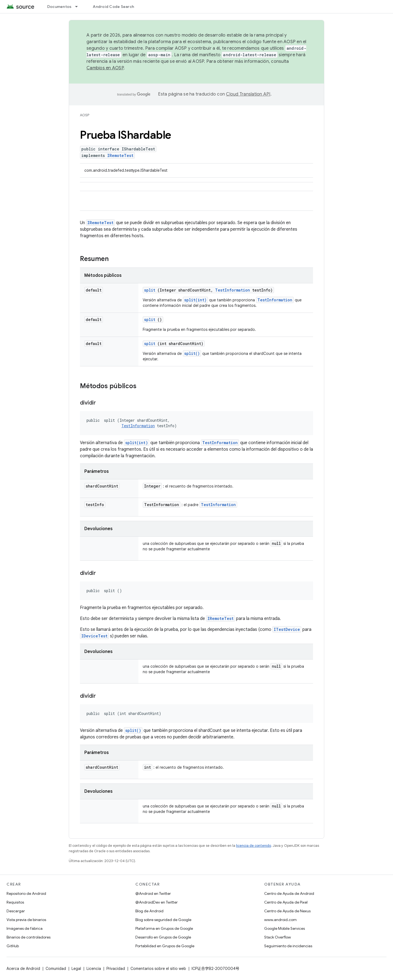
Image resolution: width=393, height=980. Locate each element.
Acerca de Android (23, 969)
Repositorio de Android (26, 893)
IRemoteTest (120, 155)
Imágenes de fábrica (25, 928)
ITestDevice (287, 629)
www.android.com (280, 920)
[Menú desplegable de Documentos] (79, 7)
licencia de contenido (254, 846)
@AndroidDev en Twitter (157, 902)
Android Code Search (113, 7)
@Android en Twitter (153, 893)
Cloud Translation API (248, 94)
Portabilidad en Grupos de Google (165, 946)
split (150, 290)
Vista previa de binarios (26, 920)
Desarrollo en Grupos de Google (163, 937)
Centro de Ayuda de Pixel (286, 902)
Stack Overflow (278, 937)
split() (192, 353)
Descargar (16, 911)
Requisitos (15, 902)
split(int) (195, 300)
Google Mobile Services (285, 928)
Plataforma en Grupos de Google (164, 928)
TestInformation (233, 290)
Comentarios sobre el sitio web (158, 969)
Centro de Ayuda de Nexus (287, 911)
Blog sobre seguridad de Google (163, 920)
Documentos (59, 7)
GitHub (13, 946)
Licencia (94, 969)
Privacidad (116, 969)
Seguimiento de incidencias (288, 946)
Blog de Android (149, 911)
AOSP (85, 115)
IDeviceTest (94, 636)
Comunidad (56, 969)
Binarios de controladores (29, 937)
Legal (76, 969)
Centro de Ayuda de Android (289, 893)
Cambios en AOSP (105, 68)
